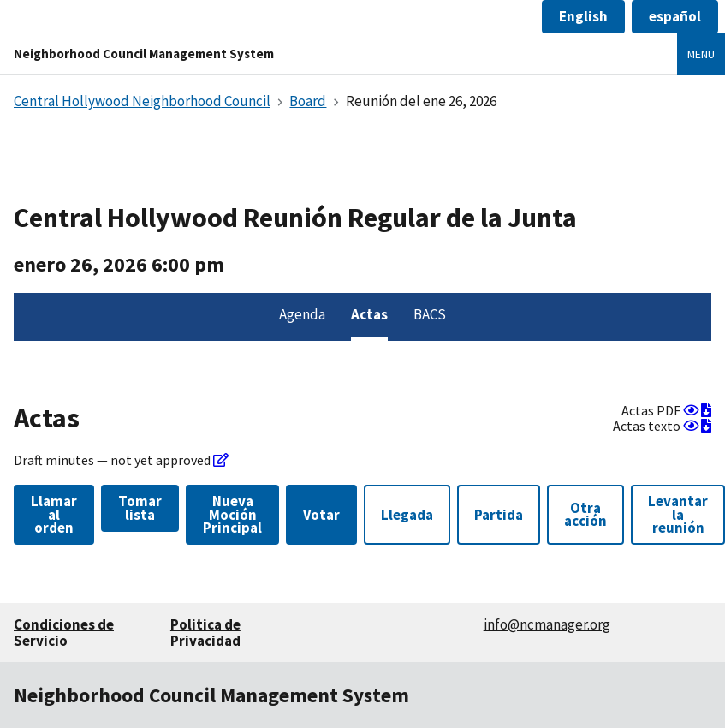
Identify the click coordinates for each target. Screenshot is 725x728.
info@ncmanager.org (547, 624)
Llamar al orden (54, 514)
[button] (583, 17)
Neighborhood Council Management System (144, 54)
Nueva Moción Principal (232, 514)
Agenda (302, 314)
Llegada (407, 515)
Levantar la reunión (678, 514)
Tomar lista (140, 507)
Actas (369, 314)
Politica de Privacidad (205, 633)
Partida (499, 515)
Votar (321, 515)
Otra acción (585, 514)
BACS (430, 314)
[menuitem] (302, 317)
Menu (701, 54)
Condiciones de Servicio (64, 633)
